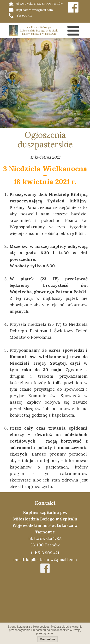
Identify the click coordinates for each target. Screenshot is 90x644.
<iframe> (45, 610)
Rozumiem (48, 639)
